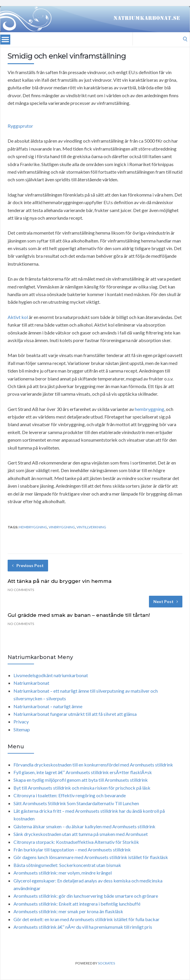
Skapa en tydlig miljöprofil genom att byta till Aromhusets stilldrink (81, 780)
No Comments (21, 590)
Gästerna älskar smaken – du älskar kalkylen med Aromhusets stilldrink (84, 826)
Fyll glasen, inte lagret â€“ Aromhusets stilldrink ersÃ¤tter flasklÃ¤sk (83, 772)
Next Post (166, 601)
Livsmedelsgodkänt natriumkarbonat (51, 675)
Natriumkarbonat (31, 683)
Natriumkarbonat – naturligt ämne (48, 706)
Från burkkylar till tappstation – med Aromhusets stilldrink (72, 850)
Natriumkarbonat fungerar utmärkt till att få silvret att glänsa (75, 714)
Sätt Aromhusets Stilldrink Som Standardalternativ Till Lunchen (76, 803)
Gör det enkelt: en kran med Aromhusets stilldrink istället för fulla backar (86, 919)
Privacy (21, 722)
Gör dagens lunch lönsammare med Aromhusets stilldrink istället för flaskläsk (91, 857)
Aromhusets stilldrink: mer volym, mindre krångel (63, 873)
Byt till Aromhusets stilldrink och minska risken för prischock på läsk (82, 788)
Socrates (106, 963)
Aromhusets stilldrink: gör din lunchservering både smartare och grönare (86, 896)
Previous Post (28, 565)
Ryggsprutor (20, 126)
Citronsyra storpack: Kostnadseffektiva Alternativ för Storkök (76, 842)
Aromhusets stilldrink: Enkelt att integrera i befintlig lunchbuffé (77, 904)
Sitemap (22, 729)
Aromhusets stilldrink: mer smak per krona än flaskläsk (68, 911)
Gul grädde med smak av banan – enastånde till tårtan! (79, 615)
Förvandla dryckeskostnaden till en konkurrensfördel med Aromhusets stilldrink (93, 765)
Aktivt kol (18, 317)
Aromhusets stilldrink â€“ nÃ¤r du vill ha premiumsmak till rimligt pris (83, 927)
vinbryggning (62, 527)
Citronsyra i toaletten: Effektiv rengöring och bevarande (70, 795)
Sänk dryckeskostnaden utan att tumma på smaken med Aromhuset (81, 834)
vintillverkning (91, 527)
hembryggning (150, 409)
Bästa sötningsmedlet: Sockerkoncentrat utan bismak (67, 865)
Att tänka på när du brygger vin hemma (60, 581)
